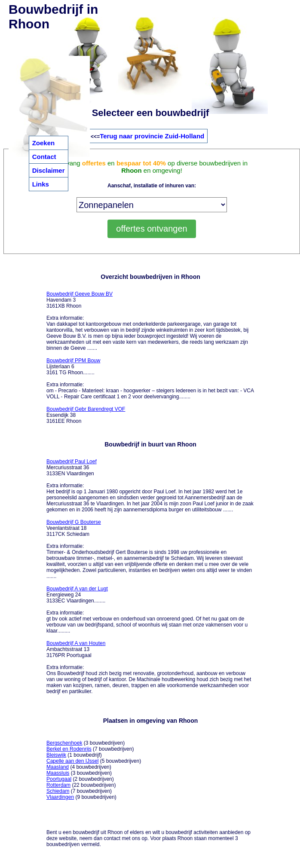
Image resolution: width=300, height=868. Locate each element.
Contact (44, 157)
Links (41, 184)
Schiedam (58, 791)
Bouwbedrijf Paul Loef (72, 462)
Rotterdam (58, 785)
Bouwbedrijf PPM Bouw (73, 361)
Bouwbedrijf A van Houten (76, 643)
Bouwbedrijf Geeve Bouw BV (80, 294)
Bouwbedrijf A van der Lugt (77, 589)
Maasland (58, 767)
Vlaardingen (60, 797)
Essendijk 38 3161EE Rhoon (86, 415)
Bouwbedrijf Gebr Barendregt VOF (86, 409)
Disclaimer (49, 170)
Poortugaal (59, 779)
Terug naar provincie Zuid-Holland (152, 136)
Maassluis (58, 773)
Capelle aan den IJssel (72, 761)
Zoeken (44, 143)
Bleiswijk (56, 755)
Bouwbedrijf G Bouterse (74, 522)
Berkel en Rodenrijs (69, 749)
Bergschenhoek (64, 743)
